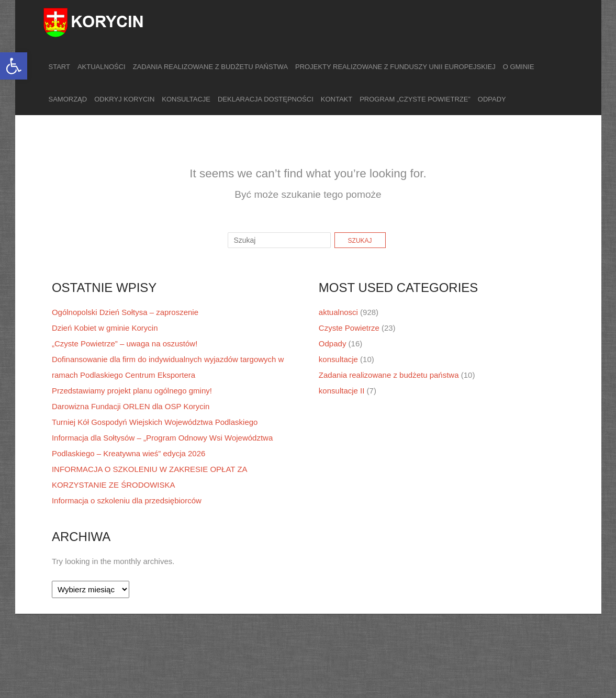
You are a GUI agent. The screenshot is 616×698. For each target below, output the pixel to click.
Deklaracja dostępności (266, 99)
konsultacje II (342, 391)
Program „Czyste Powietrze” (415, 99)
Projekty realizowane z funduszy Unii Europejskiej (395, 67)
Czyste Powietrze (349, 328)
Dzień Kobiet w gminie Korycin (105, 328)
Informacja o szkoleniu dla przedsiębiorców (127, 500)
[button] (14, 66)
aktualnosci (338, 312)
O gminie (519, 67)
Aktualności (102, 67)
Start (59, 67)
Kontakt (337, 99)
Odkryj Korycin (124, 99)
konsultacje (338, 359)
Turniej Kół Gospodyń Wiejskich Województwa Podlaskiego (155, 422)
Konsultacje (186, 99)
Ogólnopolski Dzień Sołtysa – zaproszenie (125, 312)
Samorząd (68, 99)
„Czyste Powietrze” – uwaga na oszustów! (125, 344)
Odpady (492, 99)
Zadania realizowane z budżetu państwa (210, 67)
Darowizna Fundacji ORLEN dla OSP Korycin (131, 406)
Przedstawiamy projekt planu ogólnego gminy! (132, 391)
